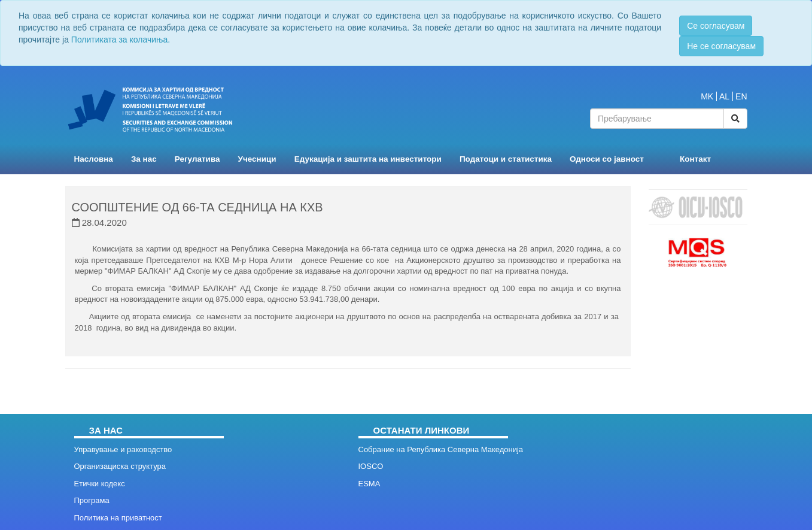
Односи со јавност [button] (607, 159)
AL (724, 96)
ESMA (369, 484)
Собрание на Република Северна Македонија (441, 449)
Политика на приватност (118, 518)
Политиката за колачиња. (121, 40)
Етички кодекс (100, 484)
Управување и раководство (123, 449)
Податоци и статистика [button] (506, 159)
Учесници (257, 159)
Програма (92, 500)
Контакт (695, 159)
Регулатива (197, 159)
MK (707, 96)
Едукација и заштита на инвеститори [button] (368, 159)
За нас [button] (144, 159)
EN (741, 96)
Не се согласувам (721, 46)
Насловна (94, 159)
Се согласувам (716, 26)
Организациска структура (120, 466)
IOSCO (371, 466)
